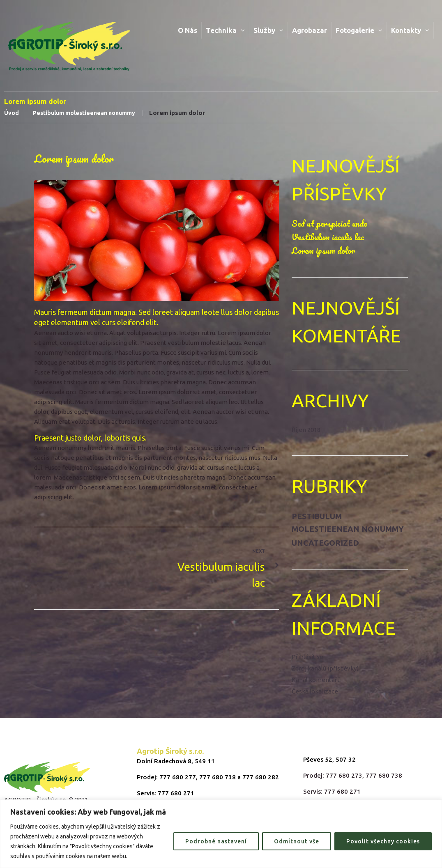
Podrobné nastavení (216, 841)
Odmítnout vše (297, 841)
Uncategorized (325, 543)
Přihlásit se (307, 657)
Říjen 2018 (306, 430)
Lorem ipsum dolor (323, 250)
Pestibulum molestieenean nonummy (84, 113)
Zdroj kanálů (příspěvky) (325, 668)
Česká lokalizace (315, 691)
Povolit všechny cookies (383, 841)
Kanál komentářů (316, 680)
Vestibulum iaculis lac (328, 237)
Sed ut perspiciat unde (329, 223)
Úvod (12, 113)
